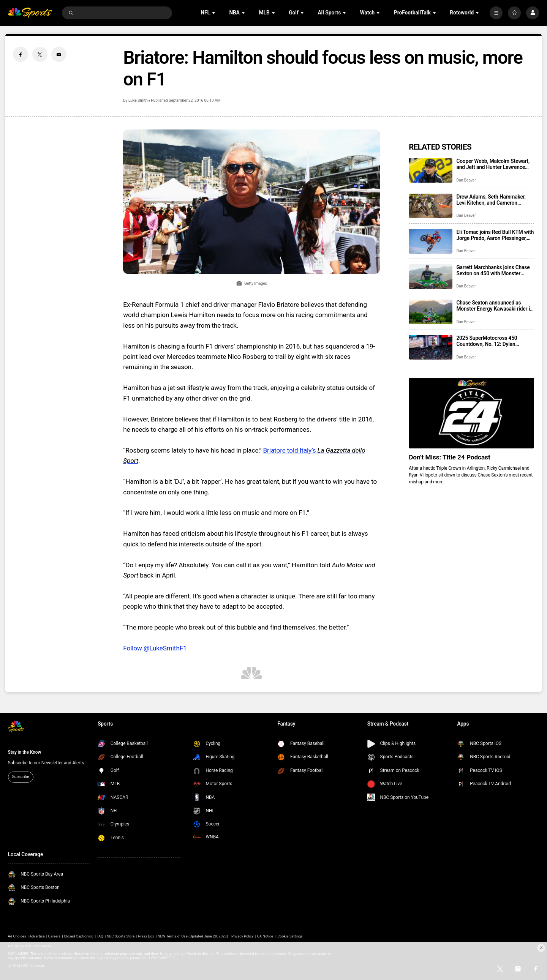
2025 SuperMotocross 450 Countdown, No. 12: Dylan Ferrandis (487, 341)
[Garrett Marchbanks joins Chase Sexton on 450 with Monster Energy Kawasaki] (431, 277)
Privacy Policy (243, 936)
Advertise (37, 936)
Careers (55, 936)
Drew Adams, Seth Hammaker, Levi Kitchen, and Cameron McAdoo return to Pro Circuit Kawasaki (491, 200)
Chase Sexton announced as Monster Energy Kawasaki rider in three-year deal (494, 306)
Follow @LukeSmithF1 (155, 648)
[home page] (30, 13)
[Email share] (59, 54)
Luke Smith (138, 100)
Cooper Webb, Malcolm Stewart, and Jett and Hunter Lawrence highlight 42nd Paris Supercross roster (493, 164)
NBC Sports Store (121, 936)
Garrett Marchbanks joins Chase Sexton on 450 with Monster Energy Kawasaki (493, 270)
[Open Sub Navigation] (214, 13)
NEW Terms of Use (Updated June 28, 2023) (193, 936)
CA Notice (265, 936)
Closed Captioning (78, 936)
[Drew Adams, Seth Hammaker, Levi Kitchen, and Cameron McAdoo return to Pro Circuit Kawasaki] (431, 206)
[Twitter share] (40, 54)
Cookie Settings (290, 936)
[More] (496, 13)
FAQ (100, 936)
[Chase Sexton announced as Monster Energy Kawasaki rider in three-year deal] (431, 312)
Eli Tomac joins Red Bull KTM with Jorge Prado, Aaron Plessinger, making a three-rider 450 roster (495, 235)
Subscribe (21, 777)
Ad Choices (17, 936)
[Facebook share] (21, 54)
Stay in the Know (25, 752)
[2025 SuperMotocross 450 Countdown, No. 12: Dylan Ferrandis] (431, 347)
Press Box (146, 936)
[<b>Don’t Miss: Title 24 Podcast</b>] (471, 413)
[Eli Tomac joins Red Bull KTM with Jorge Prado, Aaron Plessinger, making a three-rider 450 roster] (431, 241)
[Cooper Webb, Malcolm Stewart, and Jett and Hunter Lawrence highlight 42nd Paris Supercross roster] (431, 170)
